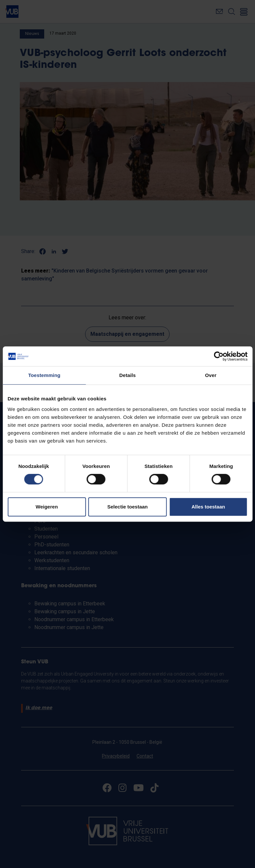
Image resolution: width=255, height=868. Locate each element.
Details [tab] (128, 375)
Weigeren (47, 507)
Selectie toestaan (127, 507)
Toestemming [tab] (44, 375)
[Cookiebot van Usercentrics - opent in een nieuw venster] (219, 356)
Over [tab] (211, 375)
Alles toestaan (208, 507)
